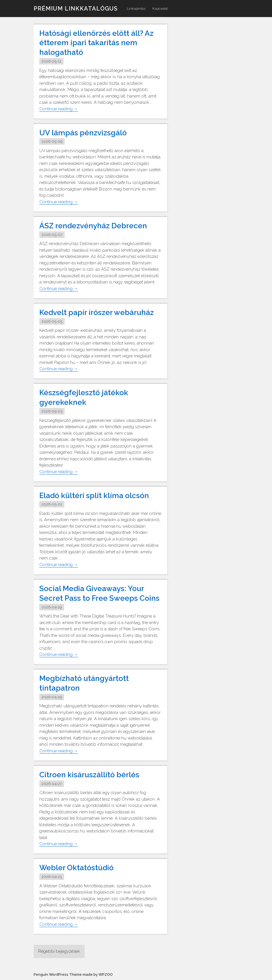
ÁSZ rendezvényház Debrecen (93, 226)
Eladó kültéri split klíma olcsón (94, 496)
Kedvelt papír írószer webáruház (97, 312)
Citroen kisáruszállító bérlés (89, 775)
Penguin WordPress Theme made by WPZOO (73, 974)
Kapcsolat (160, 9)
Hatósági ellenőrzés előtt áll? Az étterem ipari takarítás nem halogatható (96, 43)
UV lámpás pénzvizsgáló (83, 133)
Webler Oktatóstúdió (76, 868)
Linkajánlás (136, 9)
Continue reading (59, 109)
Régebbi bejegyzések (59, 951)
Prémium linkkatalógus (76, 9)
